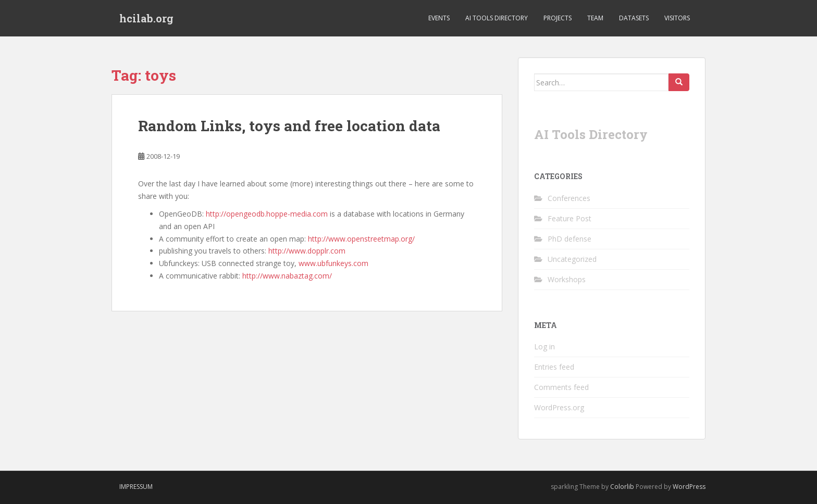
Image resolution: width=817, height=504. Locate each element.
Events (439, 18)
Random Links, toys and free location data (289, 126)
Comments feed (561, 387)
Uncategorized (572, 259)
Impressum (136, 487)
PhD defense (570, 239)
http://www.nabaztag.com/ (288, 276)
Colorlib (622, 487)
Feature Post (570, 218)
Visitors (677, 18)
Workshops (567, 279)
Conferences (569, 198)
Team (595, 18)
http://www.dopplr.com (307, 251)
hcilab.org (146, 18)
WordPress (689, 487)
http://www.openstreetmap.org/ (361, 239)
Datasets (634, 18)
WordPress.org (559, 407)
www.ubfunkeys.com (333, 263)
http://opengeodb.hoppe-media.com (267, 214)
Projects (558, 18)
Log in (544, 346)
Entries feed (554, 367)
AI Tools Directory (497, 18)
